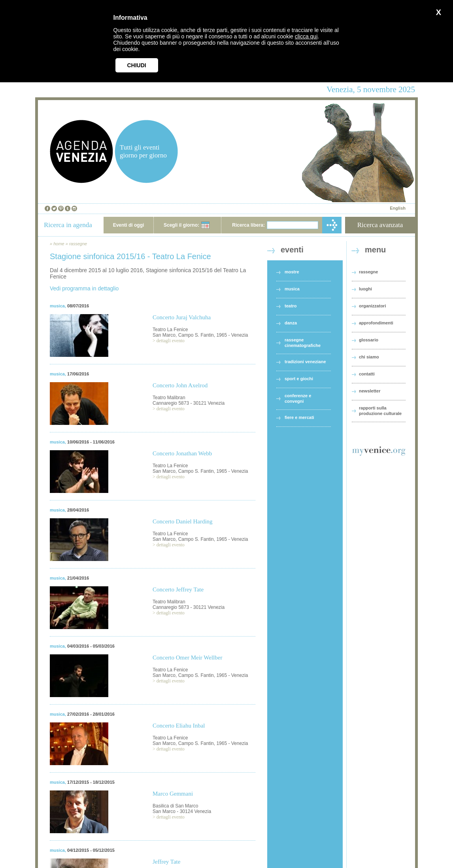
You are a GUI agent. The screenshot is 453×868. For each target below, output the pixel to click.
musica (57, 306)
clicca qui (306, 36)
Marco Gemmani (173, 794)
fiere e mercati (299, 417)
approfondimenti (376, 323)
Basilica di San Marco (175, 806)
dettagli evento (171, 341)
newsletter (370, 391)
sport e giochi (299, 379)
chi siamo (369, 357)
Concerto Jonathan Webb (182, 453)
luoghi (365, 289)
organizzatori (372, 306)
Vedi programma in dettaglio (84, 288)
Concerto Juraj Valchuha (182, 317)
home (59, 244)
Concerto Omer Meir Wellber (187, 658)
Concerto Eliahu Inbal (179, 726)
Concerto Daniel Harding (183, 521)
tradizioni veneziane (305, 362)
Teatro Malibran (169, 398)
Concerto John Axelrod (180, 385)
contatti (367, 374)
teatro (291, 306)
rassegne (78, 244)
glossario (369, 340)
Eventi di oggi (129, 225)
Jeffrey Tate (166, 862)
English (398, 208)
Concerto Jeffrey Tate (178, 589)
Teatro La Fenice (170, 330)
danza (291, 323)
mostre (292, 272)
